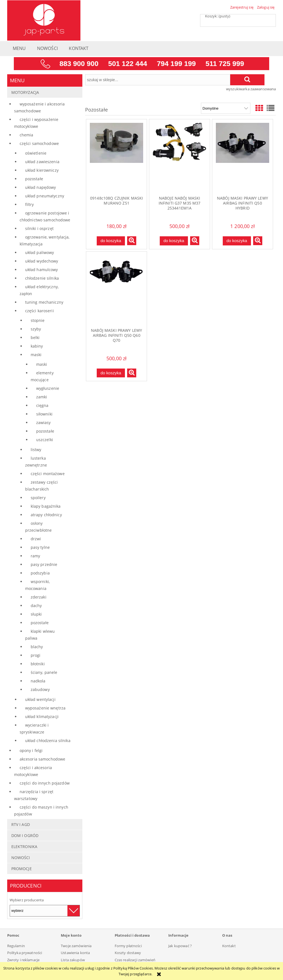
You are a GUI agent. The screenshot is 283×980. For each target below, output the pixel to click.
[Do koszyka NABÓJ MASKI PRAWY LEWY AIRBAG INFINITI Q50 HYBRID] (237, 241)
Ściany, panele (44, 672)
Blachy (37, 647)
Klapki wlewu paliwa (40, 635)
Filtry (30, 204)
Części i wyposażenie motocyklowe (36, 123)
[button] (132, 241)
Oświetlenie (36, 153)
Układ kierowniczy (42, 170)
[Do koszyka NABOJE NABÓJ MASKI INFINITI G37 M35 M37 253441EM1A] (174, 241)
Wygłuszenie (48, 388)
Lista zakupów (73, 960)
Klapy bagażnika (46, 506)
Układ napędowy (41, 187)
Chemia (27, 135)
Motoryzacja (25, 92)
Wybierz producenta (27, 900)
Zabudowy (40, 689)
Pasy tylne (40, 547)
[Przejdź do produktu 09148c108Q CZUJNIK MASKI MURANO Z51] (116, 157)
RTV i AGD (21, 824)
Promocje (22, 869)
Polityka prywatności (25, 953)
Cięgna (42, 405)
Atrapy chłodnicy (46, 515)
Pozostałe (34, 179)
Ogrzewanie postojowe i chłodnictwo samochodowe (45, 216)
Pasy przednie (44, 564)
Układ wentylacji (40, 699)
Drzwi (36, 539)
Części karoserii (40, 311)
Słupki (36, 614)
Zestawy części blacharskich (42, 486)
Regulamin (16, 946)
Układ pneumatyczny (45, 196)
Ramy (36, 556)
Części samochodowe (39, 143)
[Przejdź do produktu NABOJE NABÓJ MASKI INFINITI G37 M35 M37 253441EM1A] (180, 157)
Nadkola (38, 681)
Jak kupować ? (180, 946)
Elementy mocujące (42, 376)
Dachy (36, 606)
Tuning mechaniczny (44, 302)
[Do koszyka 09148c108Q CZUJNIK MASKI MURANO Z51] (111, 241)
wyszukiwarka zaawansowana (251, 89)
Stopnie (38, 320)
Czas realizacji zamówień (135, 960)
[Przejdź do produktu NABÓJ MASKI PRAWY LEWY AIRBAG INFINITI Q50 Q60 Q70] (116, 290)
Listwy (36, 450)
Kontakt (229, 946)
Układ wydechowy (42, 261)
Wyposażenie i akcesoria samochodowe (40, 107)
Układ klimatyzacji (42, 717)
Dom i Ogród (25, 835)
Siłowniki (44, 414)
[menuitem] (19, 50)
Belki (35, 337)
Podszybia (40, 573)
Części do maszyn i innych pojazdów (41, 811)
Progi (36, 655)
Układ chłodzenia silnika (48, 741)
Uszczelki (45, 440)
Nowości (21, 858)
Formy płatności (128, 946)
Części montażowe (48, 474)
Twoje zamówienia (76, 946)
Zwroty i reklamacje (23, 960)
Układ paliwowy (40, 252)
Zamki (42, 397)
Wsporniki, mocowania (37, 585)
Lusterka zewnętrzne (36, 462)
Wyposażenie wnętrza (45, 708)
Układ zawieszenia (42, 162)
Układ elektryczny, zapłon (39, 290)
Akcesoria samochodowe (43, 759)
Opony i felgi (31, 750)
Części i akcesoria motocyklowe (33, 771)
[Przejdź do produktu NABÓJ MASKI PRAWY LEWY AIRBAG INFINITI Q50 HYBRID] (243, 157)
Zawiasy (44, 423)
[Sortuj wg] (226, 108)
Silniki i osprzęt (39, 228)
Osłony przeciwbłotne (39, 527)
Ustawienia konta (75, 953)
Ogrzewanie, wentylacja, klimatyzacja (45, 240)
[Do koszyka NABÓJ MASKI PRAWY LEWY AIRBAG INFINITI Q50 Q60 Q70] (111, 373)
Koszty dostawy (128, 953)
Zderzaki (39, 597)
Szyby (36, 329)
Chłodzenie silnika (42, 278)
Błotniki (38, 664)
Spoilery (38, 498)
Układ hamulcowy (42, 270)
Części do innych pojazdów (45, 783)
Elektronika (24, 847)
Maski (36, 355)
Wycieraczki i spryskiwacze (34, 729)
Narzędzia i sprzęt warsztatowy (34, 795)
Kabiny (37, 346)
